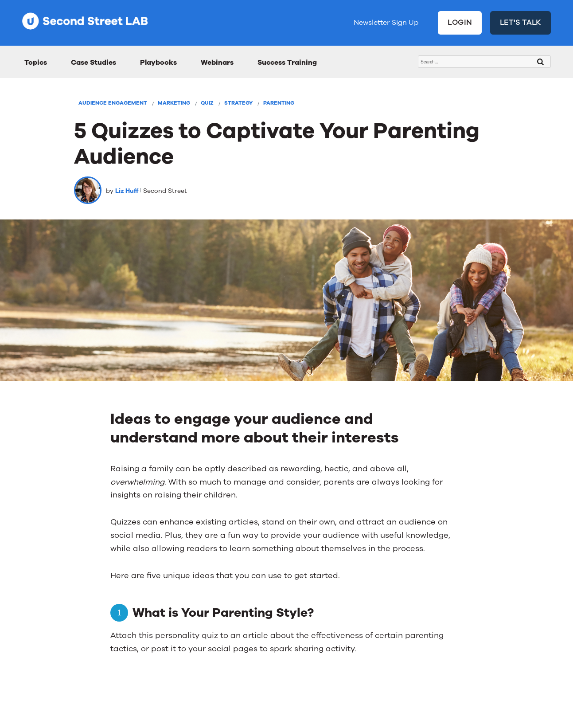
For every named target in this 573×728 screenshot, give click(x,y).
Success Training (287, 63)
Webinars (217, 63)
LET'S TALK (521, 23)
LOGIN (460, 23)
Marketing (174, 103)
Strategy (238, 103)
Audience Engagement (113, 103)
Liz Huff (127, 191)
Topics (36, 63)
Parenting (279, 103)
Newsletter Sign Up (386, 23)
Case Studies (94, 63)
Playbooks (158, 63)
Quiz (207, 103)
